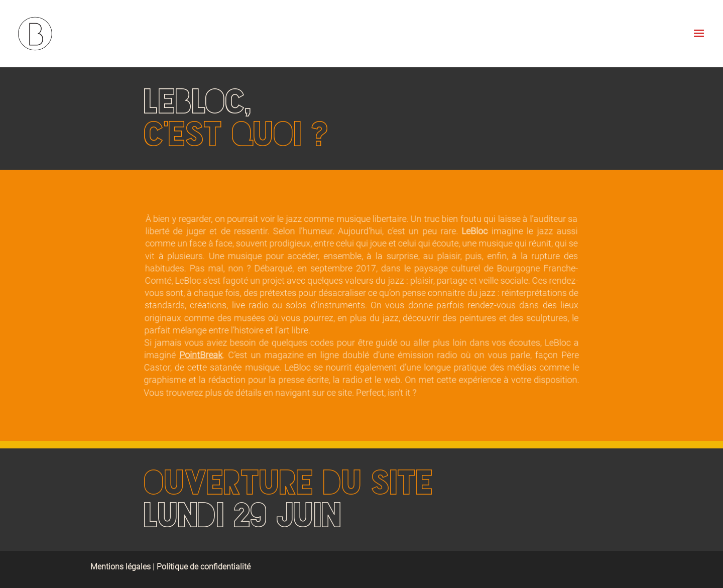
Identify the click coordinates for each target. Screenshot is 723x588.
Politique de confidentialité (204, 567)
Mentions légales (122, 567)
